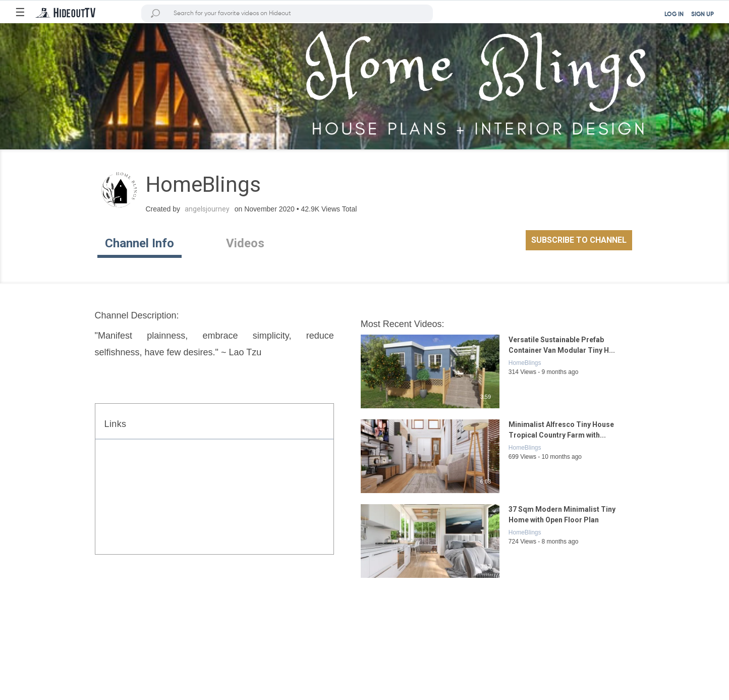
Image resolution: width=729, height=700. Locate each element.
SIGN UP (703, 15)
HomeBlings (525, 363)
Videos (245, 243)
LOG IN (674, 15)
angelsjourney (207, 209)
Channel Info (139, 243)
